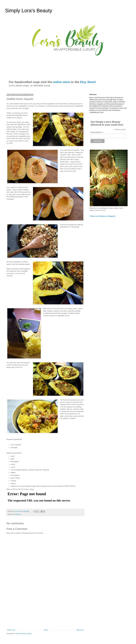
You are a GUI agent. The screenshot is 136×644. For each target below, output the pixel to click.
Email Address (97, 132)
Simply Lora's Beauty (29, 11)
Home (46, 630)
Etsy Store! (88, 82)
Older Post (80, 630)
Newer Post (11, 630)
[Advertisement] (45, 608)
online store (61, 82)
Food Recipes (17, 514)
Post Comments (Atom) (24, 634)
